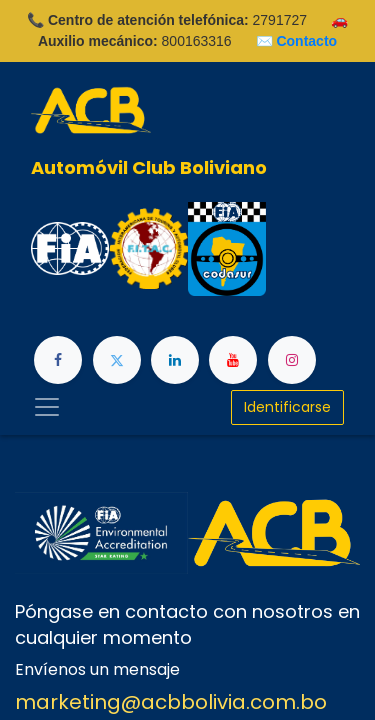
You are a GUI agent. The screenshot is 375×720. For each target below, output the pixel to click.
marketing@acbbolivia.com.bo (171, 702)
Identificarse (287, 407)
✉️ (297, 41)
